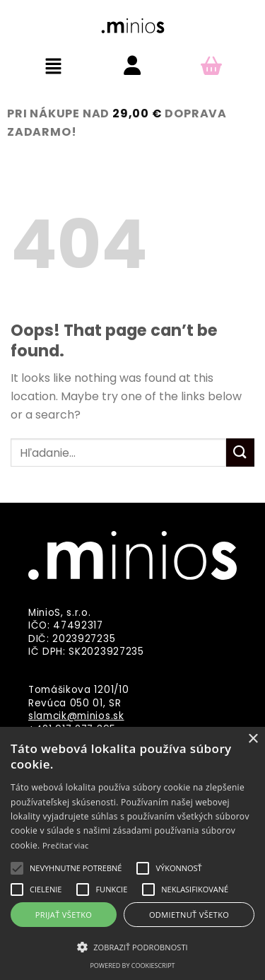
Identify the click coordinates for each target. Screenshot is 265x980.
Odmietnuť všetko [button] (189, 915)
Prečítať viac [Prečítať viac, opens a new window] (66, 845)
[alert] (132, 853)
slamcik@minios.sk (76, 716)
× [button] (253, 739)
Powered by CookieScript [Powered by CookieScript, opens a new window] (132, 966)
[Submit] (240, 452)
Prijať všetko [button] (64, 915)
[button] (54, 67)
